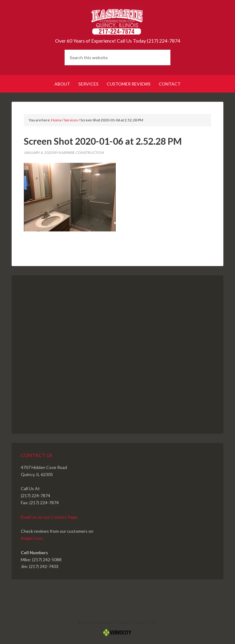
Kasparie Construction (117, 21)
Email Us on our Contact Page (49, 517)
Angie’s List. (32, 538)
